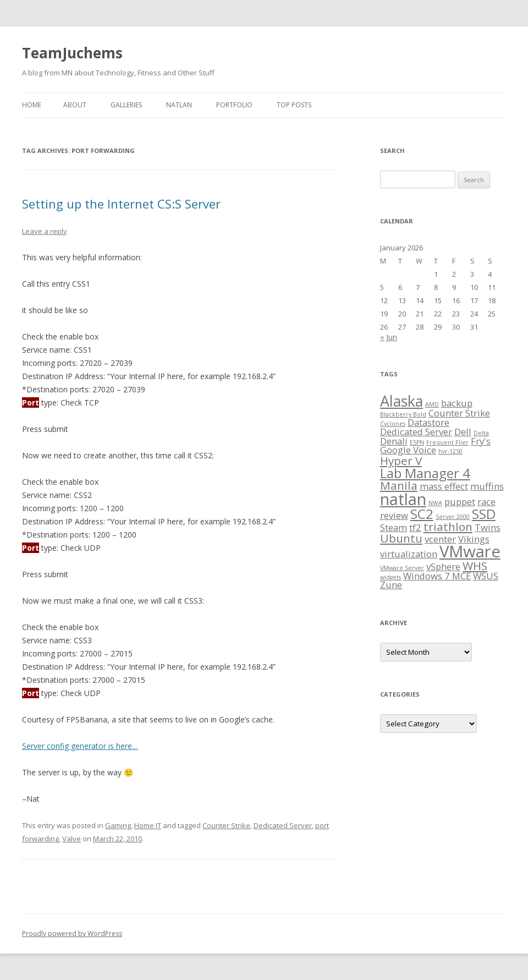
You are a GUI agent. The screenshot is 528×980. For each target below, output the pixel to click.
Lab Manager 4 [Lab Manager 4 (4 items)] (425, 473)
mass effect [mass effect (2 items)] (444, 486)
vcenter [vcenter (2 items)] (440, 539)
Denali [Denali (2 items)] (394, 441)
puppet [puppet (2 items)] (460, 502)
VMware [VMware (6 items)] (470, 551)
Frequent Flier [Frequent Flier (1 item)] (447, 442)
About (75, 105)
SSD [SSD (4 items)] (484, 514)
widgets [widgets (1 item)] (391, 577)
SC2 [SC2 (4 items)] (422, 514)
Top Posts (294, 105)
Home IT (148, 825)
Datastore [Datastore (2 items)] (428, 422)
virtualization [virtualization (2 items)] (409, 554)
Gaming (118, 825)
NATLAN (179, 105)
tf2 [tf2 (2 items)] (415, 527)
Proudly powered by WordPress (72, 934)
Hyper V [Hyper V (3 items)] (401, 461)
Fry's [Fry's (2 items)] (481, 441)
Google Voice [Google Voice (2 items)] (408, 450)
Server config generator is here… (80, 746)
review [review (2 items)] (394, 515)
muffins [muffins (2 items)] (487, 486)
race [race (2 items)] (486, 502)
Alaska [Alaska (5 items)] (402, 401)
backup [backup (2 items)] (457, 403)
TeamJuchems (72, 53)
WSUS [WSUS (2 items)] (486, 576)
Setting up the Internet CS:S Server (121, 204)
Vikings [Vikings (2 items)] (474, 539)
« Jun (389, 337)
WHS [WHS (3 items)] (475, 566)
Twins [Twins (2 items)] (488, 527)
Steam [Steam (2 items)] (394, 527)
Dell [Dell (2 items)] (463, 432)
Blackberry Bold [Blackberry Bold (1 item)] (403, 414)
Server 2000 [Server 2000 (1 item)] (453, 517)
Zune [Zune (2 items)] (391, 585)
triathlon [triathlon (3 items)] (448, 527)
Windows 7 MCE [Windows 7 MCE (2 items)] (437, 576)
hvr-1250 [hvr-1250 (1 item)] (450, 451)
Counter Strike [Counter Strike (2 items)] (459, 413)
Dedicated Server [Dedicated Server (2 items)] (416, 432)
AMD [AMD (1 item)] (432, 404)
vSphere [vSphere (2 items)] (443, 566)
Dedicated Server (283, 825)
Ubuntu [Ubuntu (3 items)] (401, 538)
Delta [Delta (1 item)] (481, 433)
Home (32, 105)
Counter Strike (226, 825)
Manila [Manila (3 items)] (399, 485)
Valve (71, 839)
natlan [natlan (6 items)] (403, 499)
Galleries (126, 105)
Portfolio (234, 105)
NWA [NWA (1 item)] (435, 503)
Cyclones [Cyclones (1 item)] (393, 424)
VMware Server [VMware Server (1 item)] (402, 568)
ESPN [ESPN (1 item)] (417, 442)
